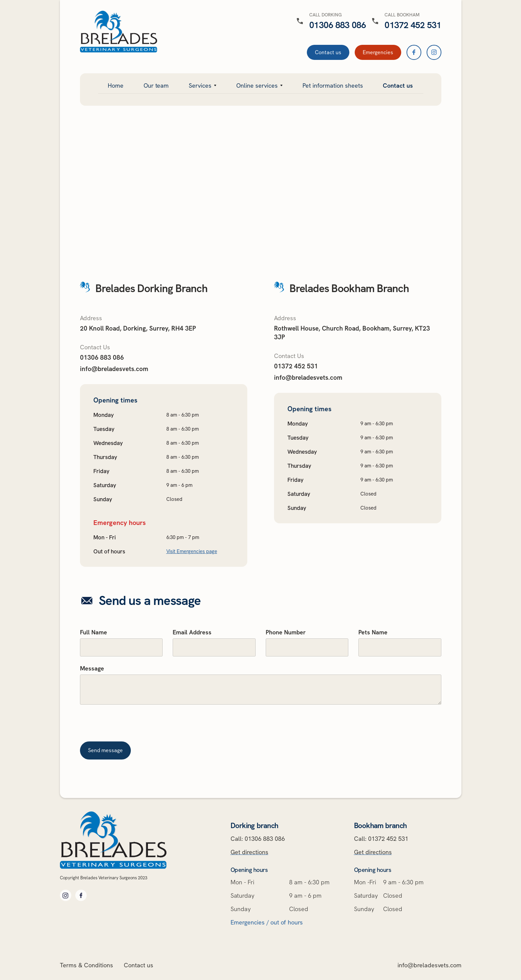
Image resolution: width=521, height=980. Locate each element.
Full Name (94, 632)
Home (116, 85)
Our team (156, 85)
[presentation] (131, 726)
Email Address (192, 632)
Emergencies (378, 52)
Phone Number (286, 632)
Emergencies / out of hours (267, 922)
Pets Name (373, 632)
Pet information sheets (333, 85)
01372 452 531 (296, 366)
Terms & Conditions (86, 965)
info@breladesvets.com (114, 369)
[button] (202, 85)
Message (92, 668)
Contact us (328, 52)
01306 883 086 (102, 358)
